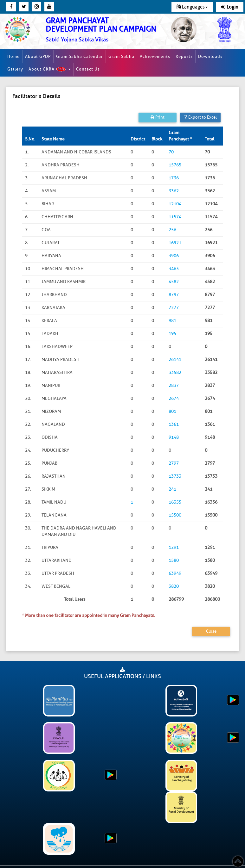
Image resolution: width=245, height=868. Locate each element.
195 (172, 334)
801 (172, 411)
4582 (174, 282)
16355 (175, 502)
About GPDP (38, 56)
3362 (174, 191)
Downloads (210, 56)
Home (13, 56)
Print (158, 117)
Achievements (155, 56)
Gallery (15, 69)
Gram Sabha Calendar (80, 56)
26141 (175, 360)
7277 (174, 308)
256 (172, 230)
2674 (174, 398)
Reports (184, 56)
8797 (174, 295)
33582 (175, 372)
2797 (174, 463)
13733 (175, 476)
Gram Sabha (121, 56)
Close (211, 631)
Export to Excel (200, 117)
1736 (174, 178)
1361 (174, 424)
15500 (175, 515)
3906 (174, 256)
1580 (174, 560)
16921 (175, 243)
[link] (102, 30)
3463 (174, 269)
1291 (174, 547)
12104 (175, 204)
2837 (174, 385)
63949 (175, 573)
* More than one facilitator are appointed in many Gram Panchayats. (88, 615)
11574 (175, 217)
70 (171, 152)
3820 (174, 586)
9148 (174, 437)
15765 (175, 165)
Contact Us (88, 69)
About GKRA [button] (50, 69)
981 (172, 321)
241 (172, 489)
